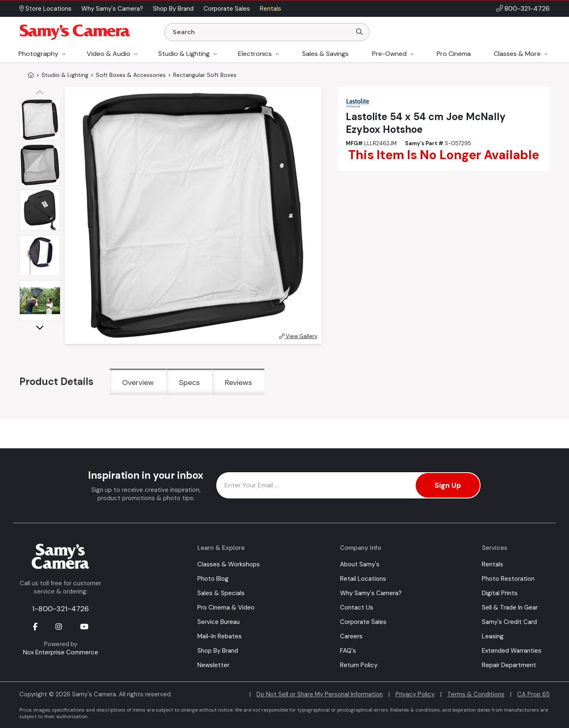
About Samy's (360, 564)
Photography (38, 54)
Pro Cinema (454, 54)
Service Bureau (219, 622)
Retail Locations (363, 579)
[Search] (359, 32)
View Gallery (298, 336)
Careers (351, 636)
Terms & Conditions (476, 694)
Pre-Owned (389, 54)
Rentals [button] (271, 9)
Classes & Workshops (229, 564)
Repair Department (509, 665)
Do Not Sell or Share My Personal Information (320, 694)
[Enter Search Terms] (261, 32)
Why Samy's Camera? (371, 593)
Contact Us (357, 607)
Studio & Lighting (184, 54)
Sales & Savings (325, 54)
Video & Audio (109, 54)
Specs (189, 383)
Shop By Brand (218, 651)
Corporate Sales (363, 622)
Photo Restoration (508, 579)
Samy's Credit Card (509, 622)
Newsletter (213, 665)
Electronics (255, 54)
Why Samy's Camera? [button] (112, 9)
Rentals (493, 564)
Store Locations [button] (45, 9)
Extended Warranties (512, 651)
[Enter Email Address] (348, 485)
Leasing (493, 636)
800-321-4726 (527, 8)
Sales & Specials (221, 593)
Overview (138, 383)
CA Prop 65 (533, 694)
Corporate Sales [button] (227, 9)
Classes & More (517, 54)
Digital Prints (500, 593)
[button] (42, 93)
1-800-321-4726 (60, 609)
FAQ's (348, 651)
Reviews (238, 383)
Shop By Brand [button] (173, 9)
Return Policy (359, 665)
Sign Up (448, 485)
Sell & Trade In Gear (510, 607)
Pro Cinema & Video (226, 607)
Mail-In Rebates (220, 636)
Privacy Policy (415, 694)
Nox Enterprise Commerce (61, 652)
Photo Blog (213, 579)
